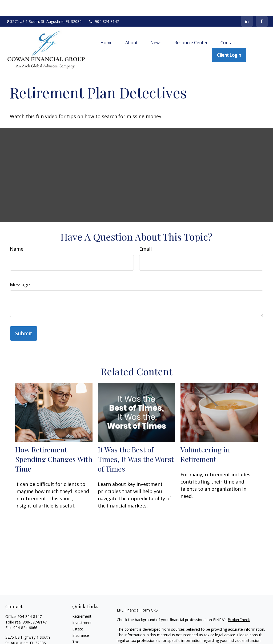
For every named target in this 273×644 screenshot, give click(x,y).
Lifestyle (79, 639)
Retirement (82, 600)
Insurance (81, 619)
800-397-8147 (35, 606)
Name (17, 233)
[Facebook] (262, 5)
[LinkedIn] (247, 5)
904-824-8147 (104, 5)
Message (20, 269)
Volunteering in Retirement (205, 438)
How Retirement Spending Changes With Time (54, 443)
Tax (75, 626)
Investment (82, 607)
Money (78, 632)
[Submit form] (24, 317)
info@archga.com (21, 636)
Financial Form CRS (141, 594)
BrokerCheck (239, 604)
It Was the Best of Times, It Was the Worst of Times (136, 443)
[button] (107, 26)
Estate (78, 613)
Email (145, 233)
